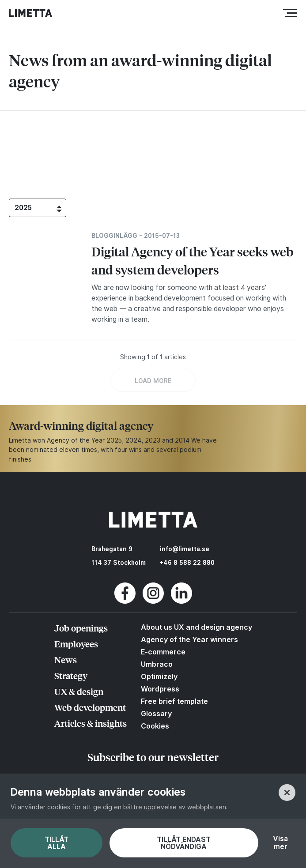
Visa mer (280, 843)
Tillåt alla (57, 843)
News (66, 659)
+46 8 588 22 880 (187, 563)
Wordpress (160, 689)
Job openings (81, 628)
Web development (90, 707)
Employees (76, 644)
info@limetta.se (185, 549)
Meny (292, 13)
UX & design (79, 691)
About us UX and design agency (196, 627)
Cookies (155, 726)
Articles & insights (91, 723)
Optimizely (159, 676)
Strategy (71, 675)
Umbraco (157, 664)
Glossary (156, 714)
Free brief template (174, 701)
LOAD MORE (153, 381)
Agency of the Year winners (189, 639)
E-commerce (163, 652)
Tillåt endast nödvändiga (184, 843)
